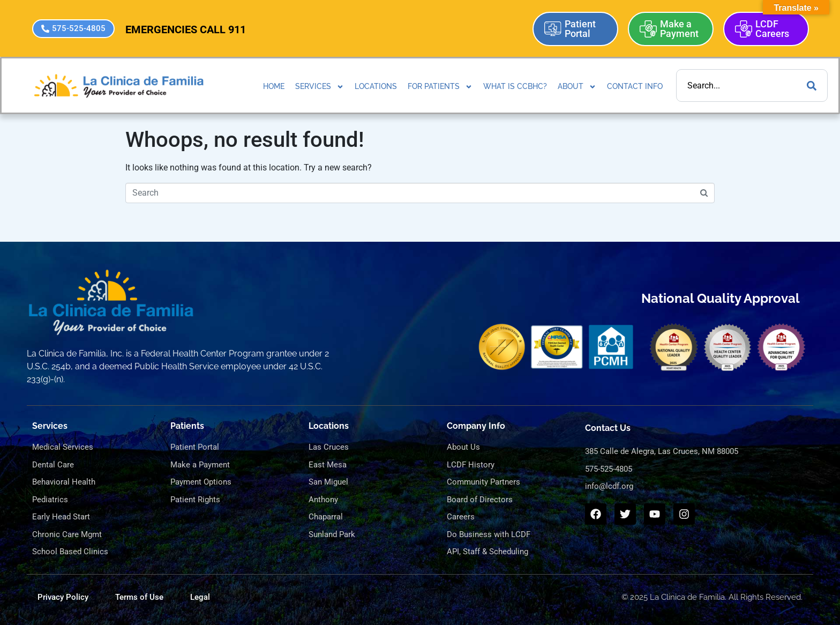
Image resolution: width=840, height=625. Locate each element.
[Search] (812, 85)
